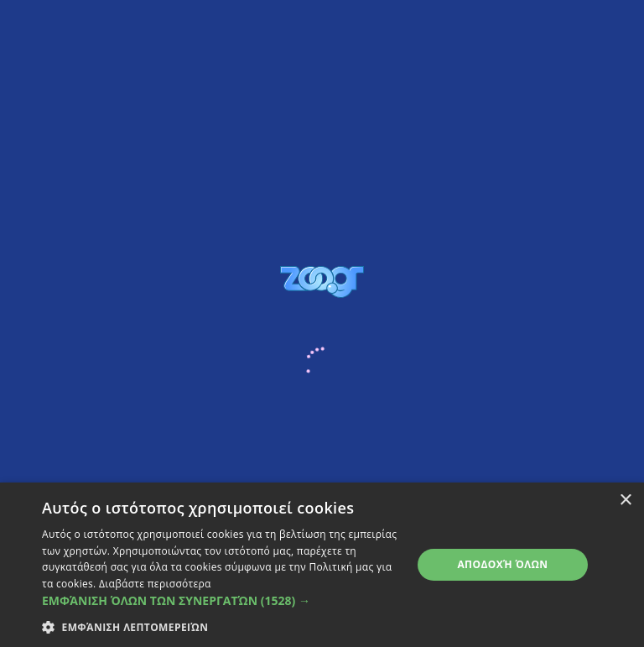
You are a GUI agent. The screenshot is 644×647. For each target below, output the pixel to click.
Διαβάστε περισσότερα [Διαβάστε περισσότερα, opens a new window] (155, 584)
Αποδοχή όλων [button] (502, 564)
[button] (221, 600)
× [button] (625, 501)
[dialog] (322, 565)
